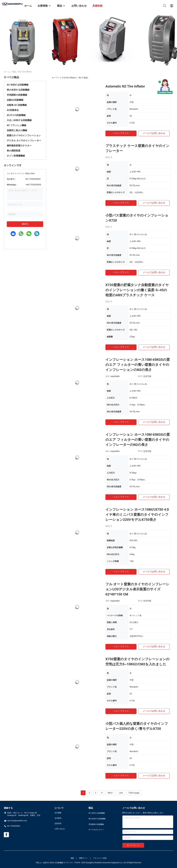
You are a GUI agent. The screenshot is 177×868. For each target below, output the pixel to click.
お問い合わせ (60, 829)
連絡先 (25, 224)
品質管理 (58, 823)
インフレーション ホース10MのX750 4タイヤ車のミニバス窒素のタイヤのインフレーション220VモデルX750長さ (137, 515)
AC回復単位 (13, 110)
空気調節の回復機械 (17, 95)
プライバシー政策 (100, 858)
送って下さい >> (133, 845)
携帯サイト (83, 858)
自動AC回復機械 (15, 100)
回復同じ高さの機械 (17, 130)
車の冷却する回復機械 (18, 90)
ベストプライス (121, 133)
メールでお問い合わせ (154, 133)
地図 (72, 858)
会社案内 (58, 818)
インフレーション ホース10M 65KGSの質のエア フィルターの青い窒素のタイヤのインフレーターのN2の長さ (138, 440)
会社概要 (58, 813)
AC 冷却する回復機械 (18, 85)
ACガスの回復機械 (16, 115)
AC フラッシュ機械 (16, 125)
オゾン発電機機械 (16, 156)
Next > (111, 793)
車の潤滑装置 (14, 151)
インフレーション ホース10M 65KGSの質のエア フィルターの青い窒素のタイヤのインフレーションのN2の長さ (138, 365)
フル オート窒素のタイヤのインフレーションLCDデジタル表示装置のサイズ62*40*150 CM (137, 589)
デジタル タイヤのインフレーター (24, 141)
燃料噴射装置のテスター (19, 146)
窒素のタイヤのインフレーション (24, 135)
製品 (14, 72)
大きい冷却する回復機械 (19, 120)
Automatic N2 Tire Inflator (125, 86)
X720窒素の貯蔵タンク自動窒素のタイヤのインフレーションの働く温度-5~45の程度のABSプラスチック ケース (137, 290)
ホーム (7, 72)
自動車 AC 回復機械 (17, 105)
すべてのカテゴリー (96, 830)
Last (121, 793)
